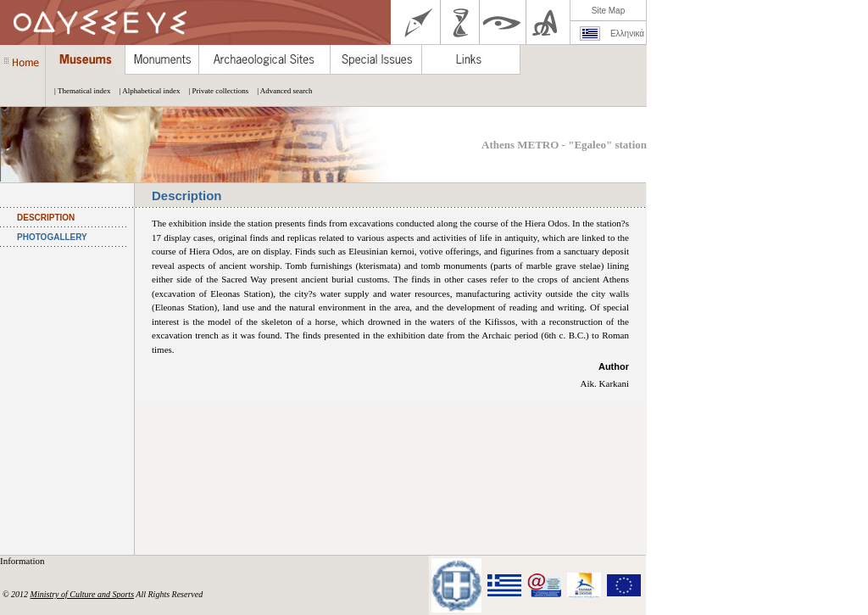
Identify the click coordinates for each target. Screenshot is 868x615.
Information (23, 561)
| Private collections (214, 91)
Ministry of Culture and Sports (82, 594)
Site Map (608, 11)
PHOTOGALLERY (52, 237)
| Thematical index (78, 91)
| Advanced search (280, 91)
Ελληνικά (627, 34)
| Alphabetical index (146, 91)
